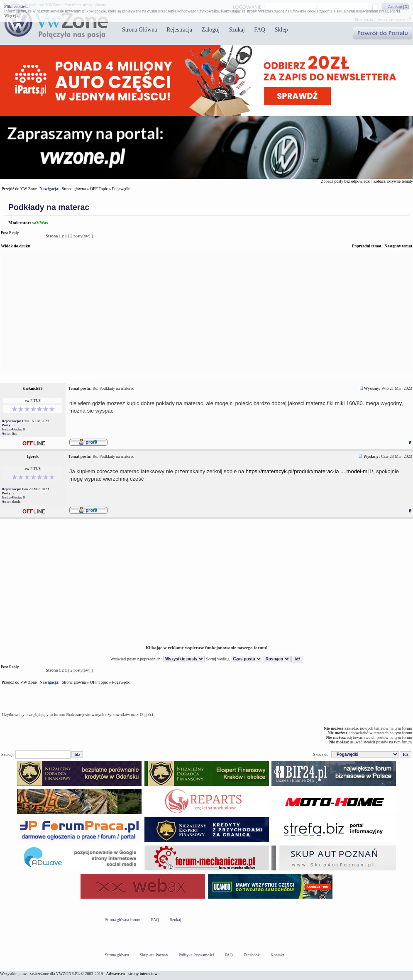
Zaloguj (211, 30)
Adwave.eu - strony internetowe (133, 974)
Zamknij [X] (398, 6)
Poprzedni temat (367, 246)
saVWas (40, 222)
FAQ (260, 30)
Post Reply (21, 236)
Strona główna (74, 189)
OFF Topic (99, 189)
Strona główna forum (123, 920)
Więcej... (12, 16)
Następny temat (398, 246)
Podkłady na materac (49, 207)
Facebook (252, 955)
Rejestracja (179, 30)
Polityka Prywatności (196, 955)
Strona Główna (139, 30)
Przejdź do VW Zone (19, 189)
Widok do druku (16, 246)
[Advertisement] (206, 312)
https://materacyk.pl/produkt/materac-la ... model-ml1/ (309, 471)
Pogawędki (121, 189)
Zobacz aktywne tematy (393, 181)
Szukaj (237, 30)
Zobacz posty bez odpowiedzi (346, 181)
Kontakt (277, 955)
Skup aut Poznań (154, 955)
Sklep (281, 30)
